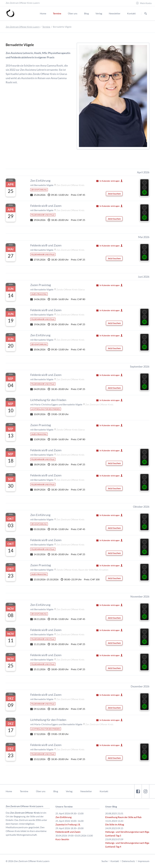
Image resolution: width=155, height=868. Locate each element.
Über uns (41, 791)
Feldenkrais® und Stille (43, 215)
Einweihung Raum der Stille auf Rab (123, 817)
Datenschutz (128, 861)
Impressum (144, 861)
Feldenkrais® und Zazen (46, 206)
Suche (105, 861)
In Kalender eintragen (110, 181)
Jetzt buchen (114, 194)
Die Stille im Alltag (115, 824)
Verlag (69, 791)
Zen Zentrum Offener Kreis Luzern (23, 27)
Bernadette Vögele (44, 185)
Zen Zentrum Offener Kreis (70, 185)
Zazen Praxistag (41, 285)
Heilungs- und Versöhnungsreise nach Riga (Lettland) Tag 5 (127, 834)
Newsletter (86, 791)
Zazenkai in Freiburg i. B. (68, 824)
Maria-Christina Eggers (46, 404)
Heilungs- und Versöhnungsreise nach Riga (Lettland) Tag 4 (127, 845)
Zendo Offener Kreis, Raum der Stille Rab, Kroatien (82, 570)
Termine (46, 27)
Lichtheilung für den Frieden (48, 400)
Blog (56, 791)
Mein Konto (146, 3)
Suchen (146, 14)
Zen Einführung (40, 180)
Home (9, 791)
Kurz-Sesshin (62, 839)
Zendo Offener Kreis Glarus (71, 289)
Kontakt (104, 791)
